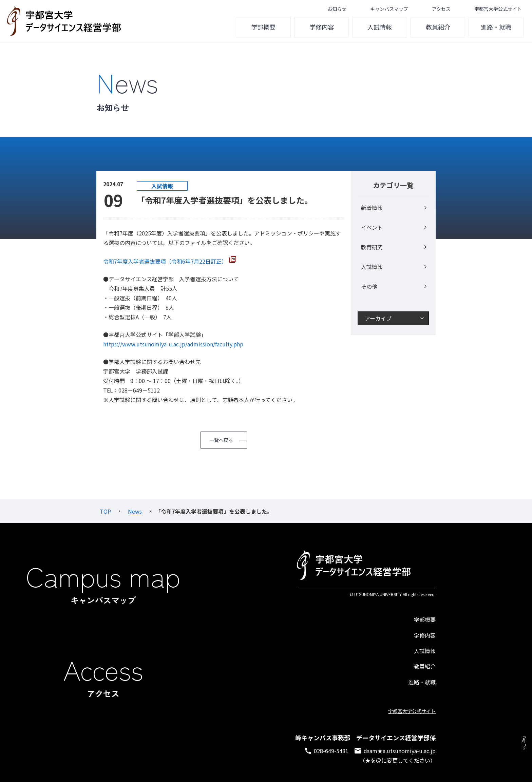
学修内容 (425, 635)
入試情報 (372, 267)
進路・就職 (422, 682)
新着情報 (372, 208)
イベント (372, 227)
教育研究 (372, 247)
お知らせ (337, 9)
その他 (369, 286)
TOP (105, 511)
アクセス (441, 9)
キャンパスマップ (389, 9)
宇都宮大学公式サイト (498, 9)
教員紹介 (425, 666)
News (135, 511)
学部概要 (425, 619)
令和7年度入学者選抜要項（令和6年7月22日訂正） (165, 261)
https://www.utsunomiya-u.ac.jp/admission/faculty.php (173, 344)
